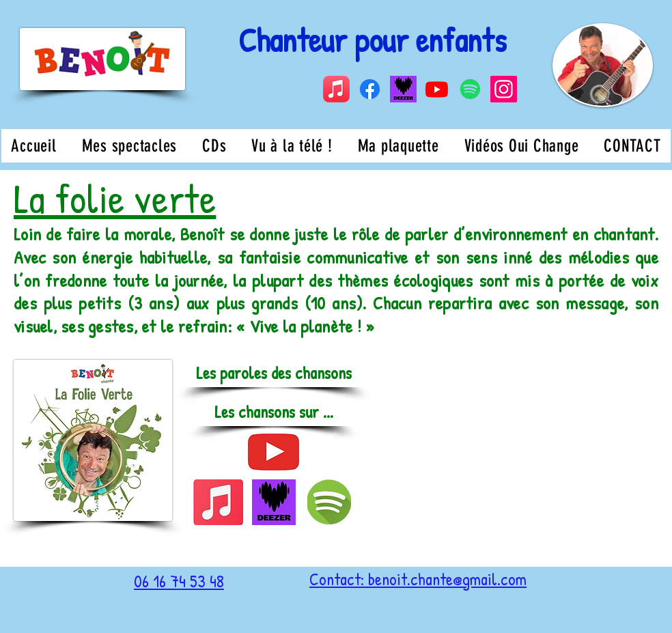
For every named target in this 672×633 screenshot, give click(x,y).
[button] (274, 412)
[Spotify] (470, 89)
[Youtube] (437, 89)
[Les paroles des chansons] (274, 374)
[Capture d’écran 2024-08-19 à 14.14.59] (403, 89)
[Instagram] (504, 89)
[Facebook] (370, 89)
